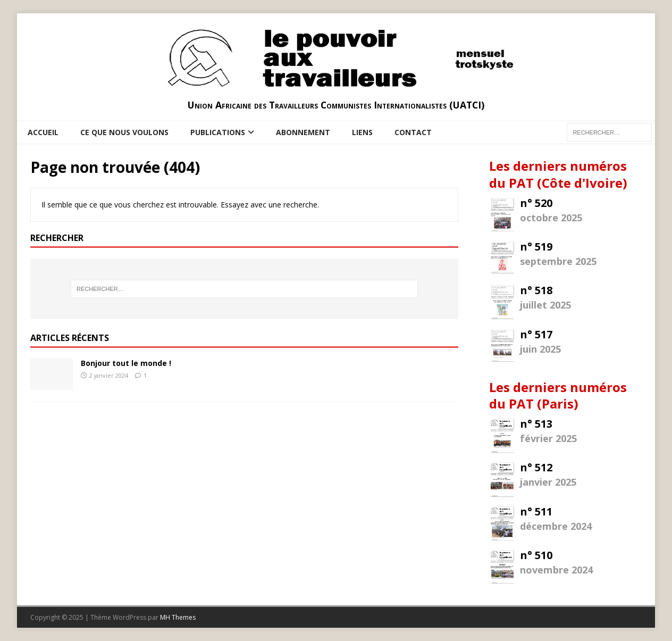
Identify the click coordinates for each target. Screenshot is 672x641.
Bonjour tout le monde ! (126, 363)
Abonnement (303, 132)
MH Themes (178, 617)
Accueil (43, 132)
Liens (362, 132)
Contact (413, 132)
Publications (218, 132)
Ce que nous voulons (124, 132)
